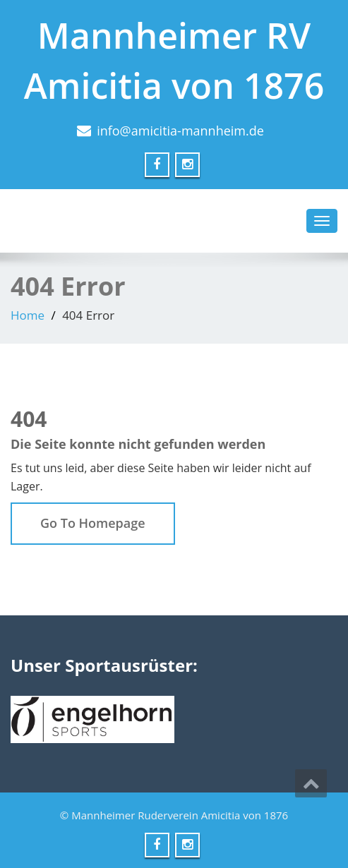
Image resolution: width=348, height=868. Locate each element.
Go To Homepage (93, 523)
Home (28, 315)
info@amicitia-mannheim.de (180, 131)
